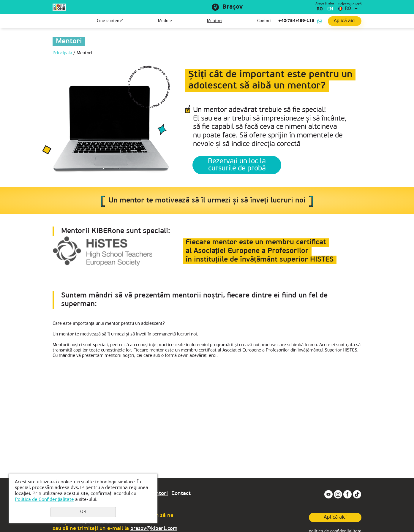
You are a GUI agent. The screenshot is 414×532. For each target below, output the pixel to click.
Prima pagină (57, 21)
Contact (264, 21)
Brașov (233, 7)
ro (320, 9)
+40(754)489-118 (296, 21)
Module (165, 21)
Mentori (214, 21)
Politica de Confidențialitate (44, 500)
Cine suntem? (110, 21)
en (330, 9)
